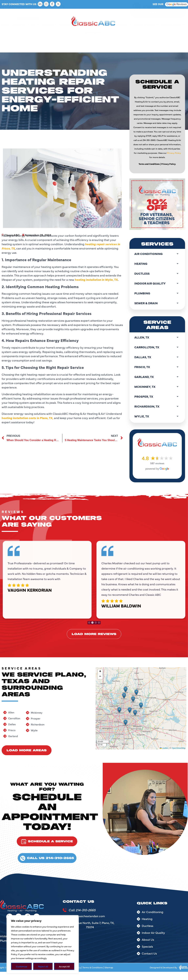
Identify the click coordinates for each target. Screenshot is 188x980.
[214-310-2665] (136, 15)
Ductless (68, 39)
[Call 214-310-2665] (65, 910)
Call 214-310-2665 (82, 910)
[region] (43, 944)
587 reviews (157, 463)
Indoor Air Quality (95, 39)
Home (5, 39)
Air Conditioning (157, 254)
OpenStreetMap (179, 748)
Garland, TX (157, 377)
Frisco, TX (157, 367)
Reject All (43, 966)
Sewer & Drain (146, 39)
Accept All (64, 966)
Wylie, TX (157, 416)
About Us (21, 39)
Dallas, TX (157, 357)
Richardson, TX (157, 406)
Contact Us (93, 47)
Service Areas (173, 39)
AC (35, 39)
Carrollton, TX (157, 347)
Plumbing (122, 39)
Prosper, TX (157, 397)
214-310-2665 (163, 14)
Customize (21, 966)
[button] (119, 710)
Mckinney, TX (157, 387)
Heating (49, 39)
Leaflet (164, 748)
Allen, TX (157, 337)
